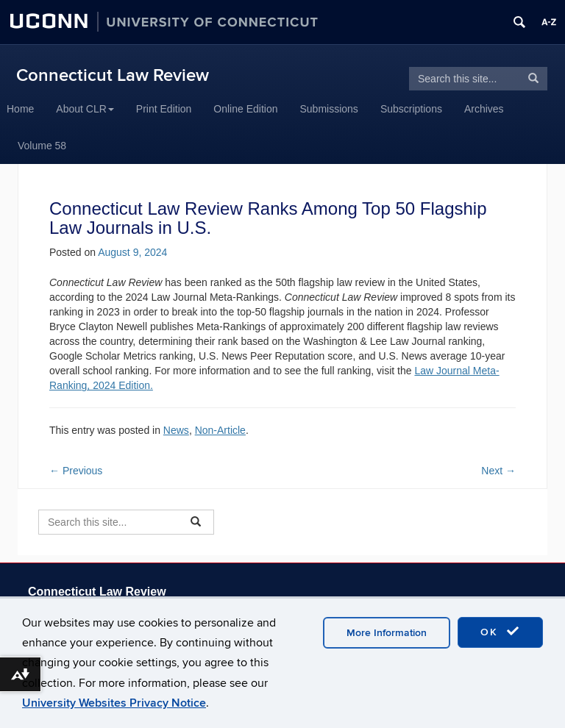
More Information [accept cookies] (387, 633)
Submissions (329, 109)
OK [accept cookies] (500, 632)
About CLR (85, 109)
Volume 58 (42, 146)
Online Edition (245, 109)
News (176, 430)
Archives (484, 109)
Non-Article (220, 430)
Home (20, 109)
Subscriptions (411, 109)
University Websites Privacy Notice (114, 703)
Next (498, 471)
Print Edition (164, 109)
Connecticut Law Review (113, 75)
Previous (76, 471)
